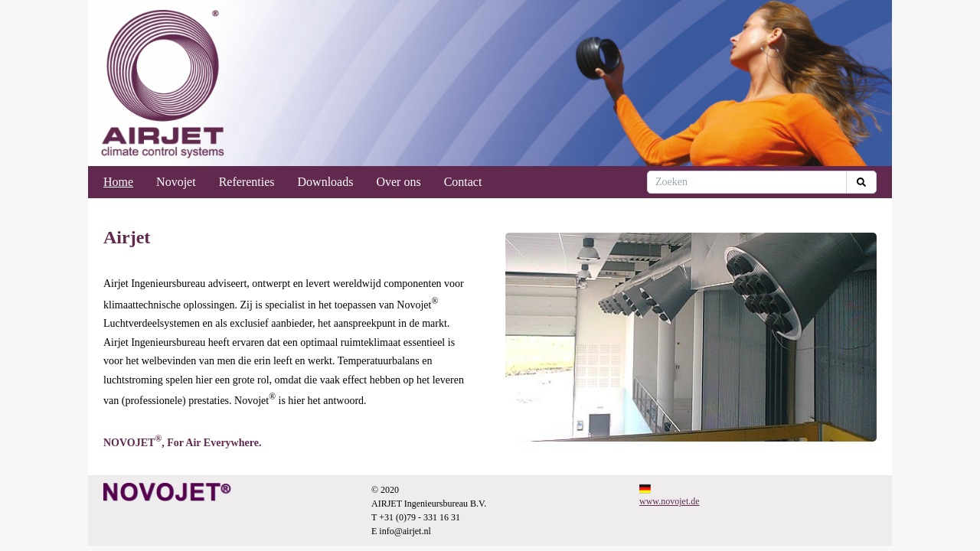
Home (118, 182)
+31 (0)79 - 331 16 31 (420, 517)
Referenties (247, 182)
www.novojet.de (670, 501)
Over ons (398, 182)
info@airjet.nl (405, 531)
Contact (463, 182)
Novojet (176, 182)
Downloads (326, 182)
